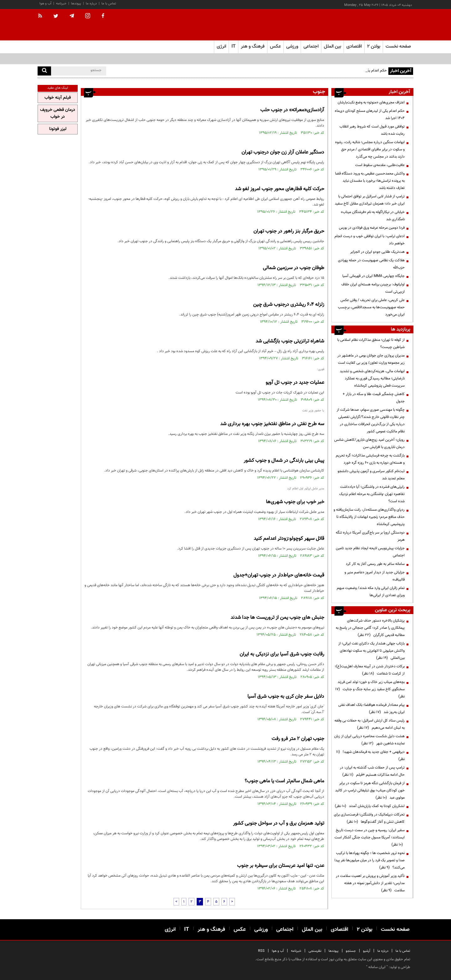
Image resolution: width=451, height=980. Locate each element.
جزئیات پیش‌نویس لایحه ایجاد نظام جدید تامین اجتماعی (370, 552)
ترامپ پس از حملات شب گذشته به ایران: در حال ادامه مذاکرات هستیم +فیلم (372, 771)
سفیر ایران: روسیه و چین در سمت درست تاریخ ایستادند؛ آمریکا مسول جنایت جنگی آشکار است (370, 837)
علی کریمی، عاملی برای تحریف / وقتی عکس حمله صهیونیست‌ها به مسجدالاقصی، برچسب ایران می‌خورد (371, 307)
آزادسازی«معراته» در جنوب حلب (292, 110)
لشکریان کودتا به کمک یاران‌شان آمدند (370, 806)
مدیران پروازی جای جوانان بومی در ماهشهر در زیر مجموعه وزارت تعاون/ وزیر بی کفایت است (371, 359)
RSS (261, 951)
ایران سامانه (377, 967)
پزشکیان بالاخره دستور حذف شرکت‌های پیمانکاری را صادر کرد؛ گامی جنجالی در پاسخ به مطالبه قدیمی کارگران (370, 628)
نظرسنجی (315, 951)
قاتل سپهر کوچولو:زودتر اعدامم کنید (289, 539)
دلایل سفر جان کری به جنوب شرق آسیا (286, 697)
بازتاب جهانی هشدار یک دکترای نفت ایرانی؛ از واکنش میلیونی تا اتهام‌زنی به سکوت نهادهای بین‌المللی (371, 651)
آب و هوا (45, 4)
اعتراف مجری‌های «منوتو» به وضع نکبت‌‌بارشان (371, 102)
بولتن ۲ (374, 47)
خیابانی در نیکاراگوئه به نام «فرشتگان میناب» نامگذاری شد (373, 216)
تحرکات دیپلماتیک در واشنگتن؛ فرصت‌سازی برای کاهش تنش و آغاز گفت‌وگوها (369, 818)
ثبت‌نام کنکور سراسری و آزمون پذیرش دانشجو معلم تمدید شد (371, 475)
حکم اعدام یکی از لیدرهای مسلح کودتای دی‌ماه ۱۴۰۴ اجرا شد (370, 115)
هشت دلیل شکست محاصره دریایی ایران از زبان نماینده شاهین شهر (369, 740)
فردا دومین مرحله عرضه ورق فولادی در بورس (372, 228)
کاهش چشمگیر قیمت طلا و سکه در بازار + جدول (374, 398)
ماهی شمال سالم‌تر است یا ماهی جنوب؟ (284, 781)
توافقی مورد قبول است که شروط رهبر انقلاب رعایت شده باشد (372, 130)
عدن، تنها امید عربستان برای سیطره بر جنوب (281, 866)
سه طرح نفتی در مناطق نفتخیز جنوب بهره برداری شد (272, 424)
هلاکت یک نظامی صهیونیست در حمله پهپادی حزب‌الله (371, 264)
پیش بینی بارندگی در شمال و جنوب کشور (284, 461)
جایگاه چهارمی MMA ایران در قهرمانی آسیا (373, 276)
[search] (44, 71)
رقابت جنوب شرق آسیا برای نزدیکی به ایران (282, 654)
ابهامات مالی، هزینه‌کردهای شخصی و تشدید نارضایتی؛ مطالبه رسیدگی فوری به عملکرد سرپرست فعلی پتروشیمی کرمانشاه (372, 378)
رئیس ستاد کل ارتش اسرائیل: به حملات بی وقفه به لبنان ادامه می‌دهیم (370, 724)
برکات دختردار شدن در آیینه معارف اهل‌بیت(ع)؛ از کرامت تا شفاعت (370, 670)
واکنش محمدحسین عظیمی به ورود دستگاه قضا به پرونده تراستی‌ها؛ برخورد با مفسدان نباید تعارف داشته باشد (370, 181)
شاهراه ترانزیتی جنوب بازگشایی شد (290, 341)
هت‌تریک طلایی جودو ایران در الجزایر (377, 252)
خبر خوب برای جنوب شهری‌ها (295, 502)
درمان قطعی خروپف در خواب (58, 113)
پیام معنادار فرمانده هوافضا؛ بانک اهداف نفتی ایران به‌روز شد (371, 709)
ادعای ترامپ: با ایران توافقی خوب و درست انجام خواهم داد (370, 240)
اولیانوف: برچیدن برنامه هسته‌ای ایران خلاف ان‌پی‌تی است (373, 288)
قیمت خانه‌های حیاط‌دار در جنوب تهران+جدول (279, 575)
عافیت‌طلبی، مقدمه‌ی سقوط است (380, 165)
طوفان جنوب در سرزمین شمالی (293, 268)
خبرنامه (61, 4)
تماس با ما (109, 4)
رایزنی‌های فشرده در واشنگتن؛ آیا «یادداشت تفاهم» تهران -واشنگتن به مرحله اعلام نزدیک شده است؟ (372, 494)
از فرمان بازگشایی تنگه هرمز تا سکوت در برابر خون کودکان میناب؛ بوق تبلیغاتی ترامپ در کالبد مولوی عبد (370, 790)
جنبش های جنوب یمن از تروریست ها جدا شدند (277, 618)
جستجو (351, 951)
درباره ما (91, 4)
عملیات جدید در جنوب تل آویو (295, 383)
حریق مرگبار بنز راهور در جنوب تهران (289, 231)
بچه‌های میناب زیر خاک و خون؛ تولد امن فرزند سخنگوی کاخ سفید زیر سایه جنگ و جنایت (370, 689)
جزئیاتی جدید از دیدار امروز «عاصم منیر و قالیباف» (375, 576)
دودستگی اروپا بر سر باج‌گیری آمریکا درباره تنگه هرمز (370, 536)
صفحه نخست (398, 47)
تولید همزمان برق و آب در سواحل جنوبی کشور (279, 824)
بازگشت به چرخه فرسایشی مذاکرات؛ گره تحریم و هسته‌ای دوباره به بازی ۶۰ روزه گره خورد (370, 459)
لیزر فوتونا (58, 129)
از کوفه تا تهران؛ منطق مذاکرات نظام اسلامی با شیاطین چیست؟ (371, 344)
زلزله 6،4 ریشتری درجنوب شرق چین (289, 305)
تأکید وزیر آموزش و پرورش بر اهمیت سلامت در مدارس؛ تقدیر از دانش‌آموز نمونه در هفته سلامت (370, 883)
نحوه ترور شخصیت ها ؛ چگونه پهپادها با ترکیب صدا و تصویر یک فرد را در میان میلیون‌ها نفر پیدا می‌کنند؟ (370, 860)
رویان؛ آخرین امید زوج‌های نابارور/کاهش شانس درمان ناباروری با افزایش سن (369, 443)
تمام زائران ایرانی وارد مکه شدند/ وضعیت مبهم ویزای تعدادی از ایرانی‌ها (371, 592)
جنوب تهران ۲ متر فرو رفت (298, 739)
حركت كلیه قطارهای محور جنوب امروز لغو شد (280, 189)
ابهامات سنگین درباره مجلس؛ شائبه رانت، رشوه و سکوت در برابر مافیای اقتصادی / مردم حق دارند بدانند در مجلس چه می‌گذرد (370, 149)
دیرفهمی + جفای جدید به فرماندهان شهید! (370, 756)
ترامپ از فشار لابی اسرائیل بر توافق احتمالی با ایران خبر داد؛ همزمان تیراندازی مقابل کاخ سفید (370, 200)
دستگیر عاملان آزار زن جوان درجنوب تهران (283, 152)
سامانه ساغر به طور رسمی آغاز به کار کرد (375, 564)
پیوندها (76, 4)
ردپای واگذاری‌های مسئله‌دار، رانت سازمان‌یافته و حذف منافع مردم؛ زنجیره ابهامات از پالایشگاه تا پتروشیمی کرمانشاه (369, 517)
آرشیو (367, 951)
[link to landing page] (382, 25)
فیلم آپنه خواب (58, 98)
